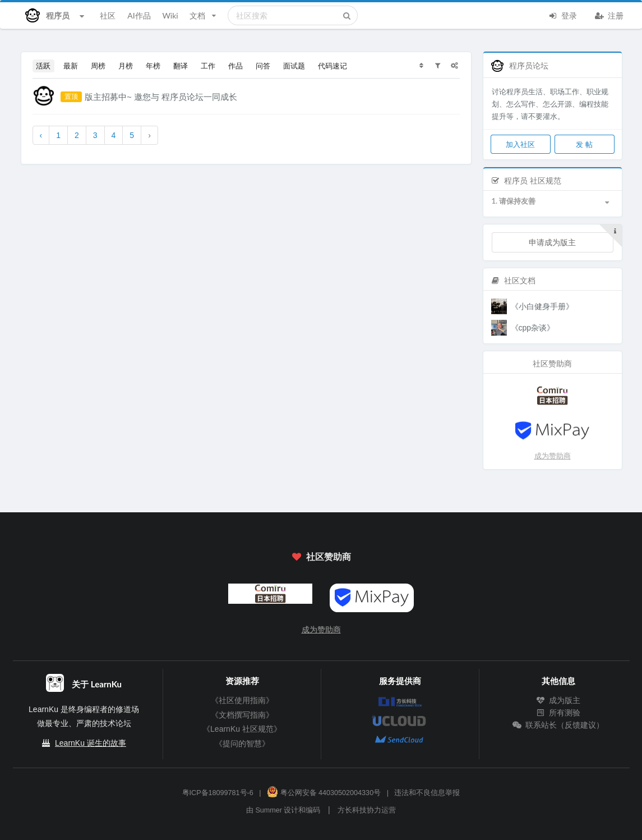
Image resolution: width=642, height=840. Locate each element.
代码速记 (332, 66)
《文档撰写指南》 (242, 715)
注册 (609, 15)
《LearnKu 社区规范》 (242, 729)
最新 (71, 66)
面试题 (294, 66)
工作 (208, 66)
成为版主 (558, 700)
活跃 (43, 66)
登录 (563, 15)
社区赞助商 (321, 556)
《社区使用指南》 (242, 700)
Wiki (170, 15)
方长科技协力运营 (367, 810)
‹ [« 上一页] (41, 135)
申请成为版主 (552, 242)
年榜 (153, 66)
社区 (108, 15)
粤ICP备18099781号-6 (218, 793)
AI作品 (139, 15)
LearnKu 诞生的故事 (91, 743)
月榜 (126, 66)
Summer (269, 810)
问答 (263, 66)
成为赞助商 (553, 456)
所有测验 (558, 713)
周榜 (98, 66)
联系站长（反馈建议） (558, 725)
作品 (235, 66)
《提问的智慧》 (242, 743)
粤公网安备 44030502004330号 (324, 793)
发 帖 (584, 144)
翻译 (181, 66)
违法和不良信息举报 (427, 793)
